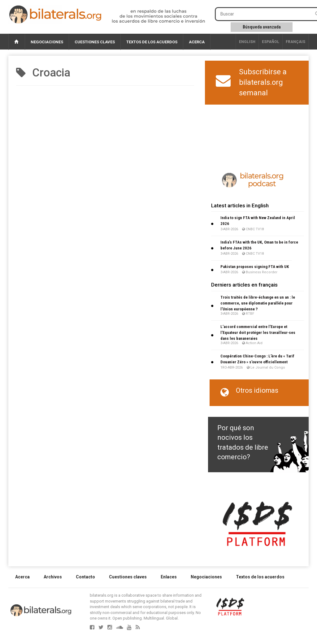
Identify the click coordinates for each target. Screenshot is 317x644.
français (295, 42)
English (247, 42)
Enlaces (169, 577)
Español (271, 42)
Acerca (197, 42)
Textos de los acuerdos (152, 42)
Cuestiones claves (95, 42)
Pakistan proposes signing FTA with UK (255, 267)
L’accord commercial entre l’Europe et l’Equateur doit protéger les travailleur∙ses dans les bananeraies (258, 333)
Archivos (53, 577)
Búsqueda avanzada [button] (262, 27)
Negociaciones (47, 42)
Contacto (85, 577)
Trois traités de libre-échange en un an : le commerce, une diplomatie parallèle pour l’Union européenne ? (258, 303)
